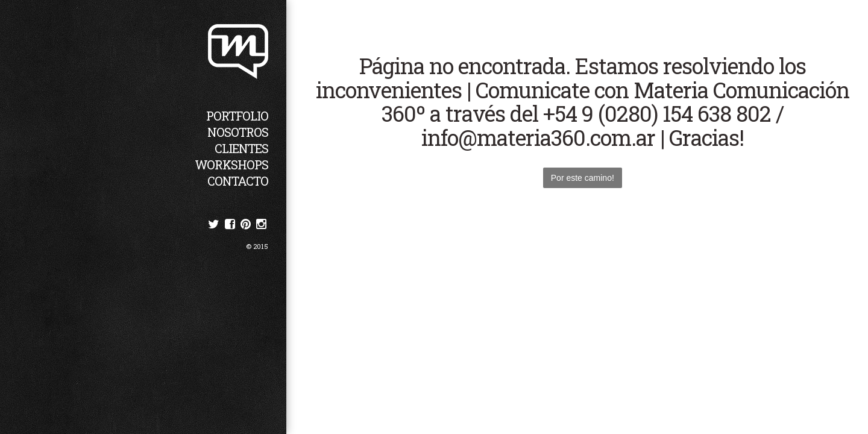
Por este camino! (583, 178)
